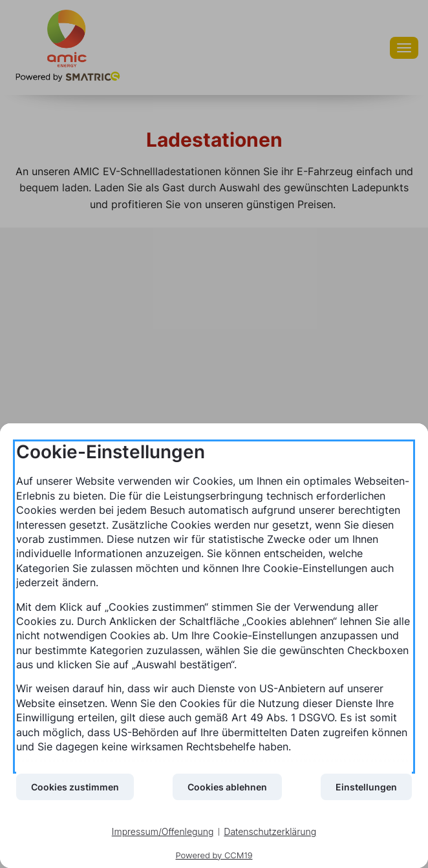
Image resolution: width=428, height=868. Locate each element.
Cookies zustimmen (75, 787)
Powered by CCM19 (214, 855)
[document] (214, 607)
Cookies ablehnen (227, 787)
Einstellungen (366, 787)
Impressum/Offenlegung (163, 831)
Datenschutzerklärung (270, 831)
